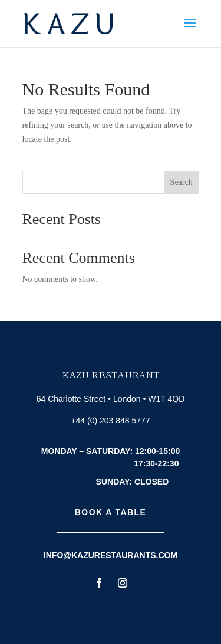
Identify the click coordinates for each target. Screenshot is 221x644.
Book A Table (111, 512)
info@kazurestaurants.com (111, 555)
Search (182, 182)
